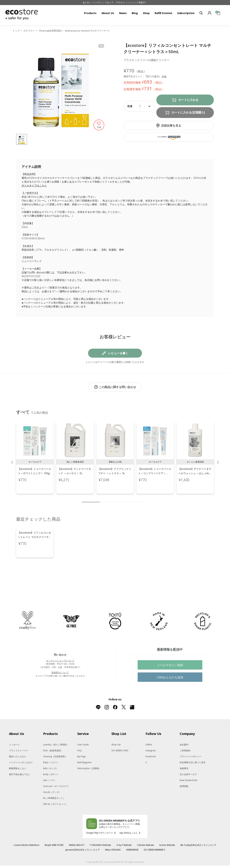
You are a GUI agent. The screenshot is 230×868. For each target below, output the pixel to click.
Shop (146, 13)
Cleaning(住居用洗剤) (50, 31)
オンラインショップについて (60, 646)
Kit (54, 783)
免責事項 (184, 753)
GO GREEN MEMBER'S (154, 835)
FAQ (79, 735)
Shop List (116, 729)
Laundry (56, 729)
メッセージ (14, 729)
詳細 (164, 76)
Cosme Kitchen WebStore (27, 830)
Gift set (55, 789)
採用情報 (184, 771)
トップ (16, 31)
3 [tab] (108, 498)
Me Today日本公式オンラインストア (198, 830)
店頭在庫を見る (171, 126)
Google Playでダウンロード (100, 818)
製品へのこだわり (18, 741)
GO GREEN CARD (120, 735)
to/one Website (167, 830)
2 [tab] (102, 498)
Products (90, 13)
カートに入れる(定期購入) (188, 112)
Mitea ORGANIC (113, 835)
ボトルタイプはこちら (34, 185)
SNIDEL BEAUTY (77, 830)
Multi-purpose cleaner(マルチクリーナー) (87, 31)
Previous (12, 458)
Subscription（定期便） (89, 753)
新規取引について (60, 657)
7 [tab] (129, 498)
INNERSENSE (132, 835)
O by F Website (124, 830)
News (123, 13)
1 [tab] (91, 498)
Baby (51, 747)
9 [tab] (140, 498)
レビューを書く (118, 353)
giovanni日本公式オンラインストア (82, 835)
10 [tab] (146, 498)
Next (218, 458)
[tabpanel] (35, 454)
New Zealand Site (188, 765)
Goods (52, 777)
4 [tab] (113, 498)
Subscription (186, 13)
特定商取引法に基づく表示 (193, 747)
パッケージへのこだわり (21, 747)
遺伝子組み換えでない (20, 759)
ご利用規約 (185, 735)
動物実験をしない (18, 753)
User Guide (83, 729)
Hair (50, 765)
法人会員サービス (188, 759)
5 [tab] (119, 498)
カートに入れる (188, 100)
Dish (53, 735)
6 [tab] (124, 498)
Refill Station (163, 13)
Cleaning (55, 741)
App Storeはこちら (128, 818)
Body (51, 759)
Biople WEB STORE (54, 830)
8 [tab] (135, 498)
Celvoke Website (146, 830)
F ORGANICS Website (100, 830)
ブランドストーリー (19, 735)
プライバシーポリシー (190, 741)
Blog (135, 13)
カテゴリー (29, 31)
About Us (108, 13)
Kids (51, 753)
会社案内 (184, 729)
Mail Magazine (84, 747)
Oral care (57, 771)
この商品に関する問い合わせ (117, 387)
